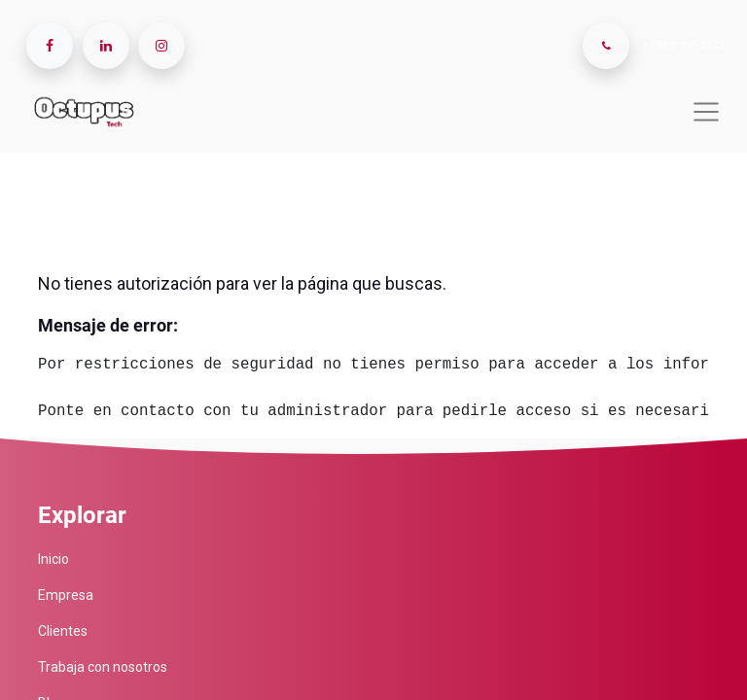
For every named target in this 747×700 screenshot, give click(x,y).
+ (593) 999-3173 (683, 45)
